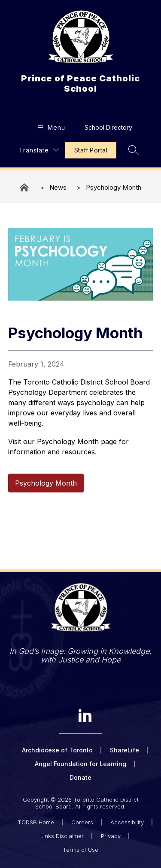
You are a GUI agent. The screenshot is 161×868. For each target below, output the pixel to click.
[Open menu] (50, 127)
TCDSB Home (36, 822)
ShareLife (125, 750)
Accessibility (127, 822)
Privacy (111, 836)
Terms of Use (80, 850)
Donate (80, 777)
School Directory (108, 127)
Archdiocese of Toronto (57, 750)
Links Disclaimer (62, 836)
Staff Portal (91, 150)
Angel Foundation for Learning (80, 764)
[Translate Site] (39, 150)
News (58, 187)
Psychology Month (114, 187)
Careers (82, 822)
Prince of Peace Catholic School (25, 187)
